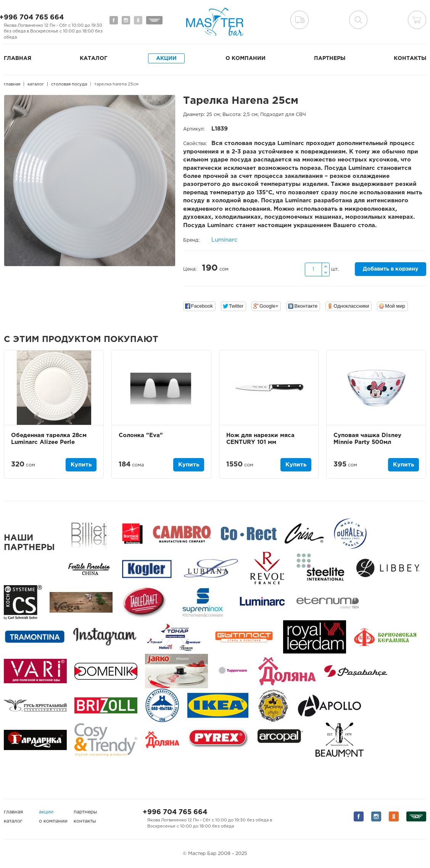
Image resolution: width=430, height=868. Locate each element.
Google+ (269, 306)
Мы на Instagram (126, 20)
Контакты (410, 58)
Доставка (300, 20)
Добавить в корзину (391, 269)
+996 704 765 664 (175, 812)
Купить (81, 465)
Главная (18, 58)
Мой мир (395, 306)
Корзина (417, 20)
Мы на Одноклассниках (138, 20)
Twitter (236, 306)
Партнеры (330, 58)
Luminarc (225, 240)
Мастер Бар (215, 22)
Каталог (93, 58)
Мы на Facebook (114, 20)
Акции (166, 58)
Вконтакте (306, 306)
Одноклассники (351, 306)
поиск (358, 20)
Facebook (202, 306)
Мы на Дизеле (154, 20)
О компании (246, 58)
